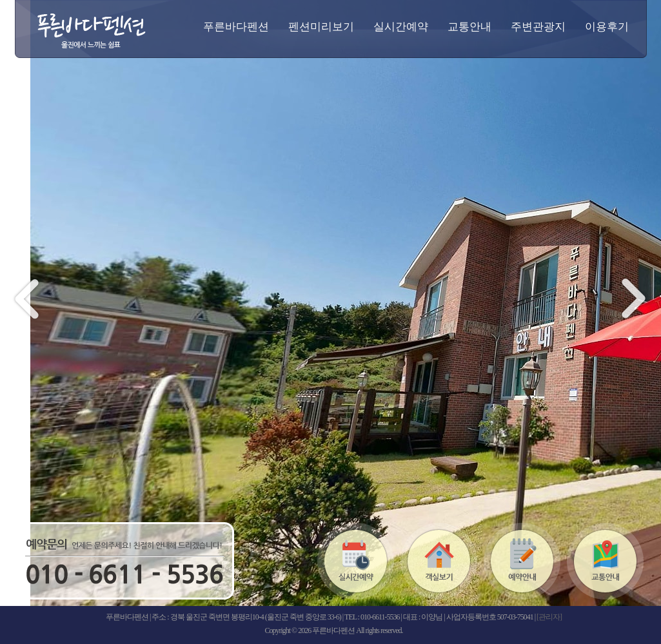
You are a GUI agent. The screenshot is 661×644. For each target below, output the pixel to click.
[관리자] (549, 617)
